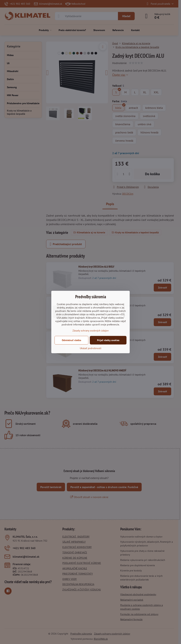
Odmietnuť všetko (72, 340)
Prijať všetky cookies (108, 340)
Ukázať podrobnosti (91, 348)
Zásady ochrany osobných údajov (91, 331)
